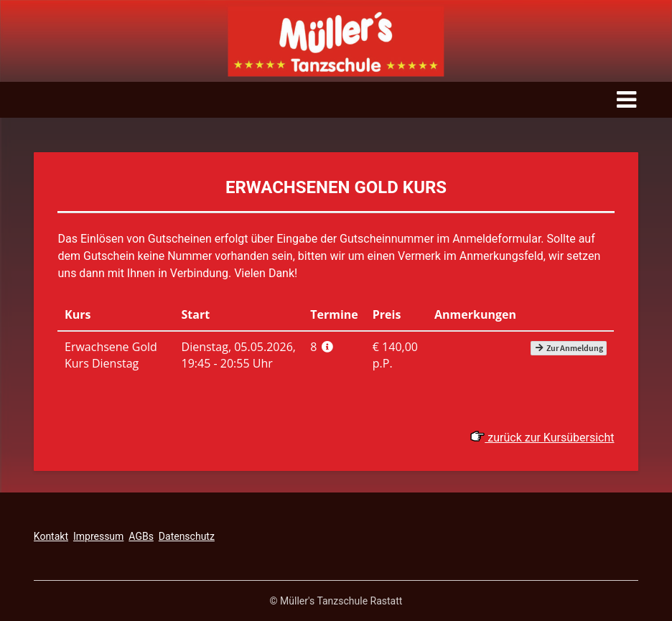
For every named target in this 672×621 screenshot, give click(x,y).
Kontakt (51, 536)
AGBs (141, 536)
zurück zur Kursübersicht (542, 438)
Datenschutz (187, 536)
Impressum (98, 536)
